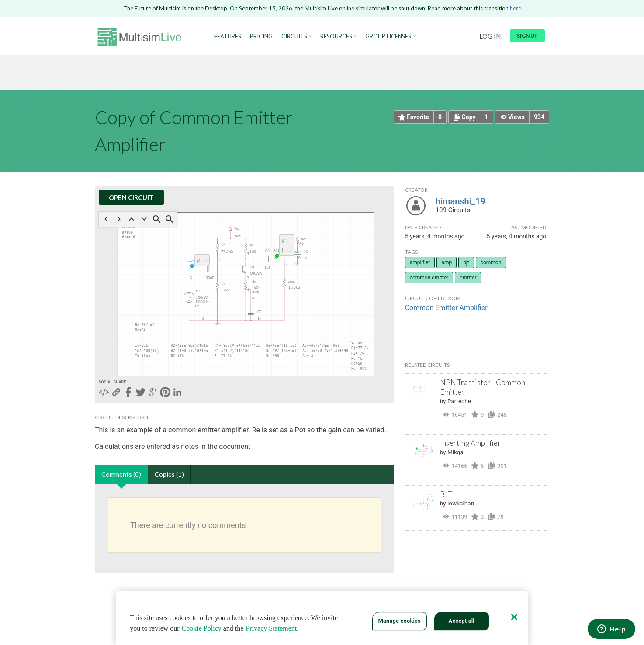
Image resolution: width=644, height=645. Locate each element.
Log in (490, 36)
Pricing (261, 36)
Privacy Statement (271, 628)
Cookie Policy (202, 628)
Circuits (294, 36)
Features (228, 36)
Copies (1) (169, 474)
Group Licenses (388, 36)
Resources (336, 36)
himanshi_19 (460, 201)
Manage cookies (399, 621)
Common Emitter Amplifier (446, 308)
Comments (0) (121, 474)
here (516, 8)
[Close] (514, 617)
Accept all (462, 621)
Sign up (527, 36)
